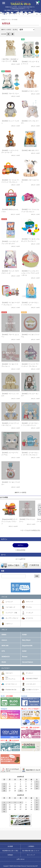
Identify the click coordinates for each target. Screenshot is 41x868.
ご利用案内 (31, 846)
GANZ (24, 651)
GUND (16, 20)
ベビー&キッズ (10, 607)
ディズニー (30, 673)
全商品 (3, 20)
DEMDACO (6, 657)
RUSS (4, 662)
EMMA (4, 635)
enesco (4, 640)
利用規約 (10, 855)
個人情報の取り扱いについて (31, 851)
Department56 (27, 646)
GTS (3, 651)
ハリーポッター (31, 684)
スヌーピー (9, 673)
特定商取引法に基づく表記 (10, 851)
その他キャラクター (32, 690)
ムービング (9, 602)
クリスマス (30, 618)
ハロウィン (9, 624)
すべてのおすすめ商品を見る (31, 530)
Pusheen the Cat (11, 690)
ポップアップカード (12, 618)
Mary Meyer (26, 640)
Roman (25, 657)
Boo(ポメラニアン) (10, 678)
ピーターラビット (11, 684)
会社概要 (10, 846)
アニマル (29, 607)
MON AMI (5, 646)
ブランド (9, 20)
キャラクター (6, 668)
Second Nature (28, 662)
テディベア (30, 602)
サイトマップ (31, 855)
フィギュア (30, 613)
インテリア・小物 (11, 613)
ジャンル (4, 597)
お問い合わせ (21, 859)
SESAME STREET (32, 679)
